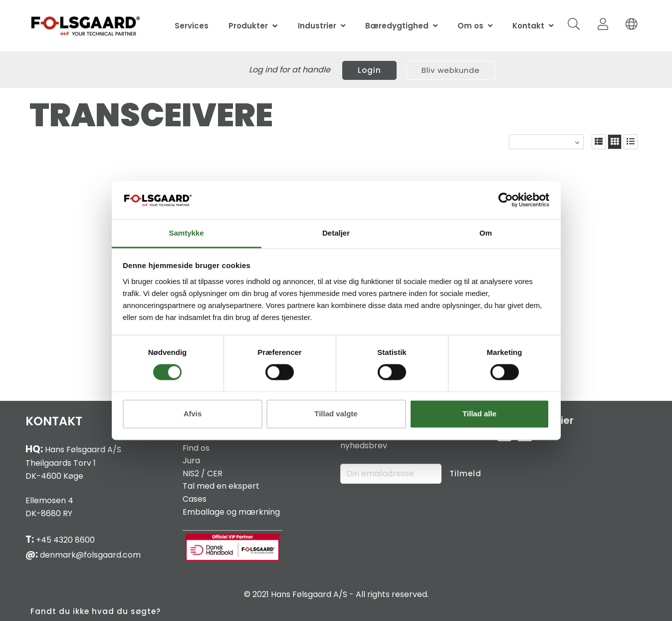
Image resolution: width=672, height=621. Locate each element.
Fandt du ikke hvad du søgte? (96, 611)
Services (192, 26)
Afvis (193, 414)
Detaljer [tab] (336, 233)
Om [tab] (486, 233)
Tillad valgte (336, 414)
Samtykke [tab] (186, 233)
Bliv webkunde (451, 70)
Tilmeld (465, 473)
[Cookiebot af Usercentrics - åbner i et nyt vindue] (506, 200)
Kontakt (528, 26)
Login (369, 70)
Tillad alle (479, 414)
